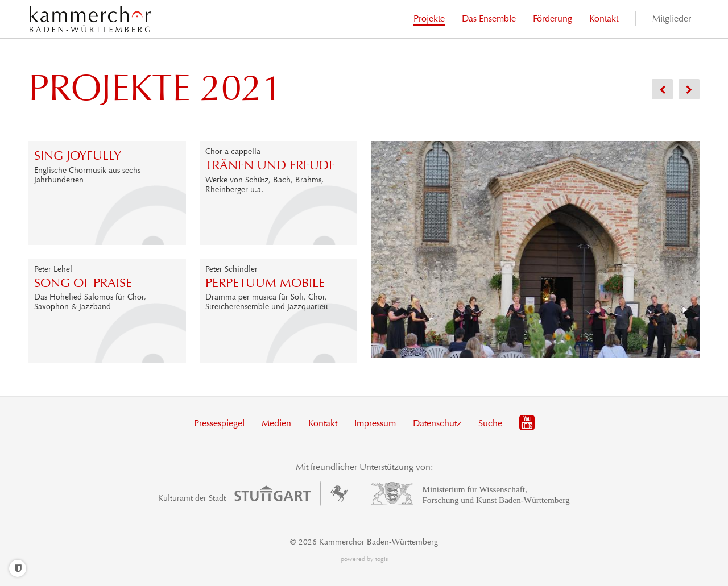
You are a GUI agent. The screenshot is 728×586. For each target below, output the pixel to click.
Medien (276, 423)
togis (382, 559)
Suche (490, 423)
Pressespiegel (219, 423)
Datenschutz (437, 423)
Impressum (375, 423)
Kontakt (323, 423)
